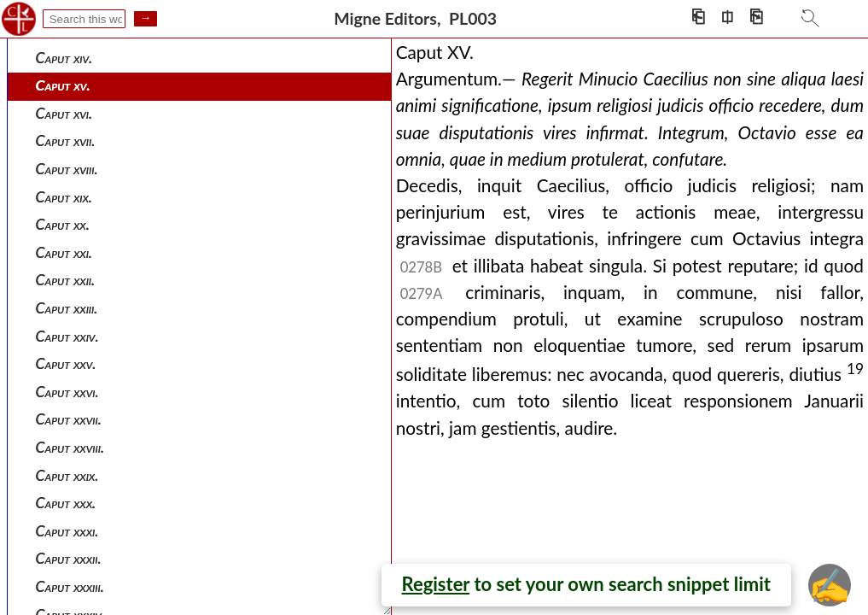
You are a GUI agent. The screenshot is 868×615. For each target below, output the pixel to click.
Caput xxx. (66, 503)
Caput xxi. (64, 252)
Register (436, 584)
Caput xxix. (67, 475)
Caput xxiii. (67, 308)
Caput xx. (63, 224)
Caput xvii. (66, 141)
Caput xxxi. (67, 531)
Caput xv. (63, 85)
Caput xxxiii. (70, 586)
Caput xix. (64, 197)
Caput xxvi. (67, 392)
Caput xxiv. (67, 336)
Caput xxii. (66, 280)
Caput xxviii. (70, 447)
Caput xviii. (67, 169)
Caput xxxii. (69, 558)
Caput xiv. (64, 58)
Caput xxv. (66, 363)
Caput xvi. (64, 113)
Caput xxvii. (69, 419)
